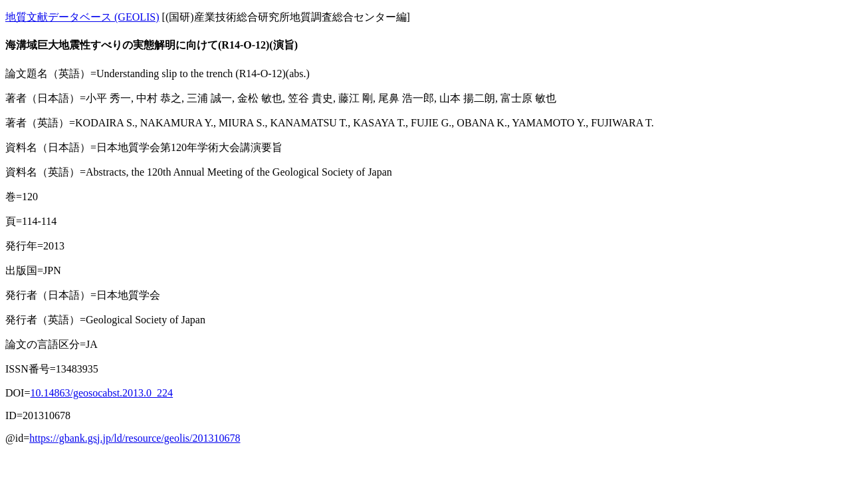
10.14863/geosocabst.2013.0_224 (101, 393)
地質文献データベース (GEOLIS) (82, 17)
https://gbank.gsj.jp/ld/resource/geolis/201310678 (135, 438)
